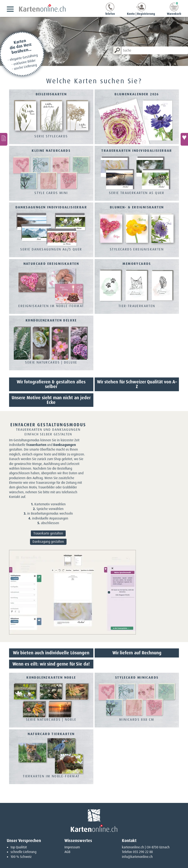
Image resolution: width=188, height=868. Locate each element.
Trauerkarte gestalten (48, 533)
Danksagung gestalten (48, 542)
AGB (67, 852)
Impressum (72, 847)
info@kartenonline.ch (137, 857)
